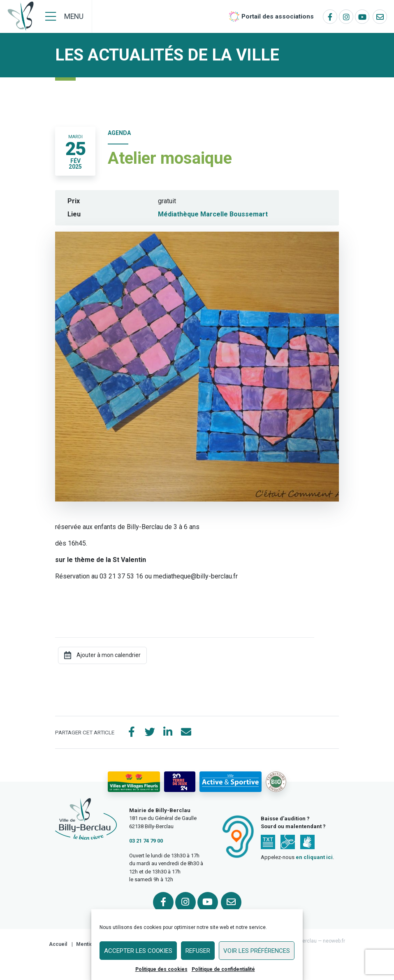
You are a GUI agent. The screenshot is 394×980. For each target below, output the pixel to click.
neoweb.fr (334, 941)
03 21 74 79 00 (146, 841)
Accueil (58, 944)
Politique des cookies (161, 969)
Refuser (198, 951)
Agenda (119, 133)
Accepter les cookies (138, 951)
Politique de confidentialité (223, 969)
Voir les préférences (257, 951)
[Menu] (64, 16)
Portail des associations (278, 16)
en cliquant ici (314, 857)
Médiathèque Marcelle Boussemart (213, 214)
